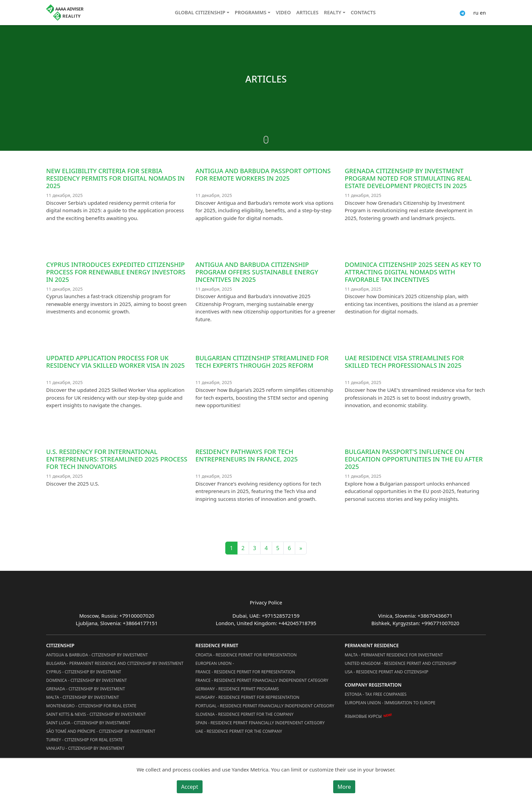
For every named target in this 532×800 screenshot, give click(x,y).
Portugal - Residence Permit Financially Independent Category (265, 706)
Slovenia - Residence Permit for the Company (244, 714)
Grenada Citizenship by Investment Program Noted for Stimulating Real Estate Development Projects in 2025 (408, 178)
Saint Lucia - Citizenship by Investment (88, 723)
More (344, 787)
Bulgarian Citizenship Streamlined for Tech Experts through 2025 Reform (262, 361)
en (483, 13)
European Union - (215, 663)
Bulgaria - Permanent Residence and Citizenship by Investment (115, 663)
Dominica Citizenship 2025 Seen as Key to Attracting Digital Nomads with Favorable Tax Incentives (413, 272)
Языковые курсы (363, 716)
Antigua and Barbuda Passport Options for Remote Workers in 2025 (263, 174)
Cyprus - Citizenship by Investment (84, 672)
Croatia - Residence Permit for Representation (246, 655)
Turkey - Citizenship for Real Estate (84, 740)
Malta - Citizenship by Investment (83, 697)
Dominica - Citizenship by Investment (87, 680)
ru (476, 13)
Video (283, 12)
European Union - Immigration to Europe (390, 703)
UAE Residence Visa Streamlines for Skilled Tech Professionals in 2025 (404, 361)
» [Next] (301, 548)
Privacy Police (266, 602)
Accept (190, 787)
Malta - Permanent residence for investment (394, 655)
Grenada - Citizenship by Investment (85, 689)
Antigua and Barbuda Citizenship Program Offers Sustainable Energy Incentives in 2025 (257, 272)
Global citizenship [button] (200, 12)
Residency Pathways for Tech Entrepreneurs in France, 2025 (246, 455)
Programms (251, 12)
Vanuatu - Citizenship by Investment (85, 748)
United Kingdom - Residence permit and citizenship (401, 663)
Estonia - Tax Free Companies (376, 694)
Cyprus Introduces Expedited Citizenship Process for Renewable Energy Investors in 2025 (116, 272)
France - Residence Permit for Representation (245, 672)
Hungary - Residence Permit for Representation (247, 697)
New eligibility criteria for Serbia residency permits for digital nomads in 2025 (115, 178)
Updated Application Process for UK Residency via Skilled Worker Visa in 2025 (116, 361)
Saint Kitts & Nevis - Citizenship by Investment (96, 714)
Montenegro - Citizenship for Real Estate (91, 706)
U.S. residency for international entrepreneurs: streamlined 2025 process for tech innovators (117, 459)
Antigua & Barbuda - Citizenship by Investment (97, 655)
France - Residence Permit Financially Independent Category (262, 680)
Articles (307, 12)
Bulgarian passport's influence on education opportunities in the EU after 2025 (414, 459)
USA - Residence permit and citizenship (387, 672)
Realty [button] (333, 12)
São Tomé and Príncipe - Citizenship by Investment (101, 731)
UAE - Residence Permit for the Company (239, 731)
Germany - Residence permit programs (237, 689)
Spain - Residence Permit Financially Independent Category (260, 723)
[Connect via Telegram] (462, 13)
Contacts (363, 12)
